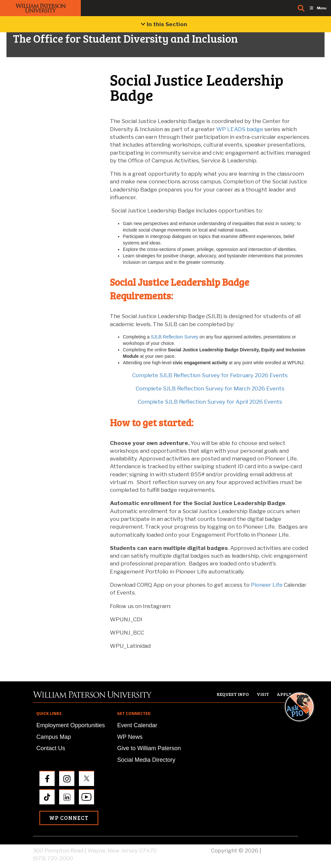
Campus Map (53, 737)
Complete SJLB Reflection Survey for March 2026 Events (210, 388)
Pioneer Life (267, 585)
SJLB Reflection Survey (175, 337)
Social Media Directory (146, 760)
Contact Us (51, 748)
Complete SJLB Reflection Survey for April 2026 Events (210, 402)
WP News (130, 737)
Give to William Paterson (149, 748)
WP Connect (69, 818)
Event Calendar (137, 725)
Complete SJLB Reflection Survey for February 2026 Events (210, 375)
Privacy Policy (280, 851)
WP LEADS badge (240, 129)
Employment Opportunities (70, 725)
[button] (305, 639)
